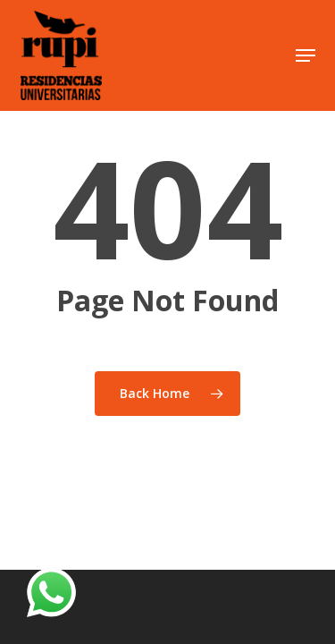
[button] (306, 55)
